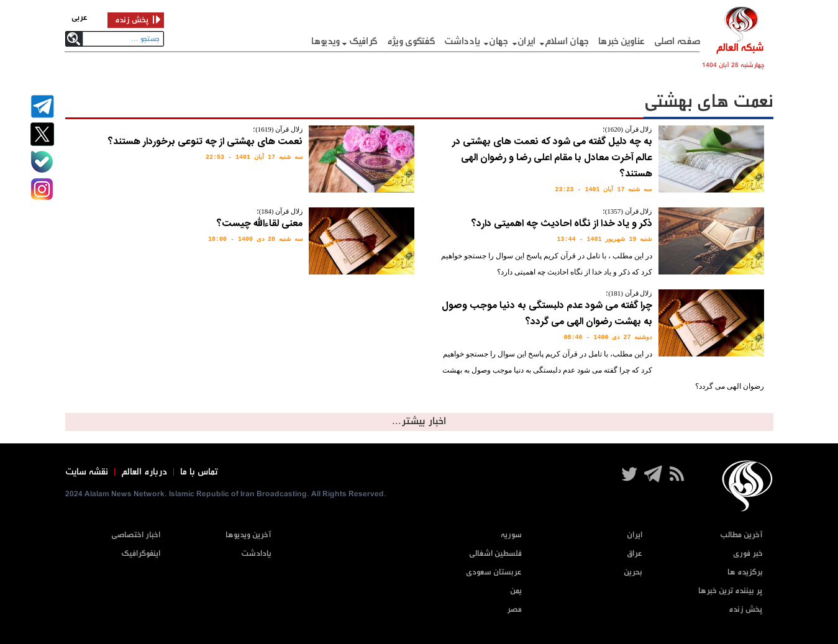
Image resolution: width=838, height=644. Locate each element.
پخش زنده (746, 610)
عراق (635, 554)
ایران (527, 41)
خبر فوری (748, 554)
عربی (80, 18)
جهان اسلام (567, 41)
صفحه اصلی (677, 41)
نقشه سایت (87, 472)
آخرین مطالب (741, 535)
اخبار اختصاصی (136, 535)
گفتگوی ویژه (411, 41)
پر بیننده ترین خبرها (731, 591)
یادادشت (256, 554)
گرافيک (363, 41)
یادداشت (462, 41)
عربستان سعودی (494, 572)
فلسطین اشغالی (495, 554)
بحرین (633, 572)
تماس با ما (199, 472)
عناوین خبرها (622, 41)
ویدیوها (326, 41)
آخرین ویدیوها (248, 535)
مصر (514, 610)
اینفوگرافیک (141, 554)
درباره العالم (144, 472)
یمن (516, 591)
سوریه (511, 535)
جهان (499, 41)
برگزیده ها (745, 572)
